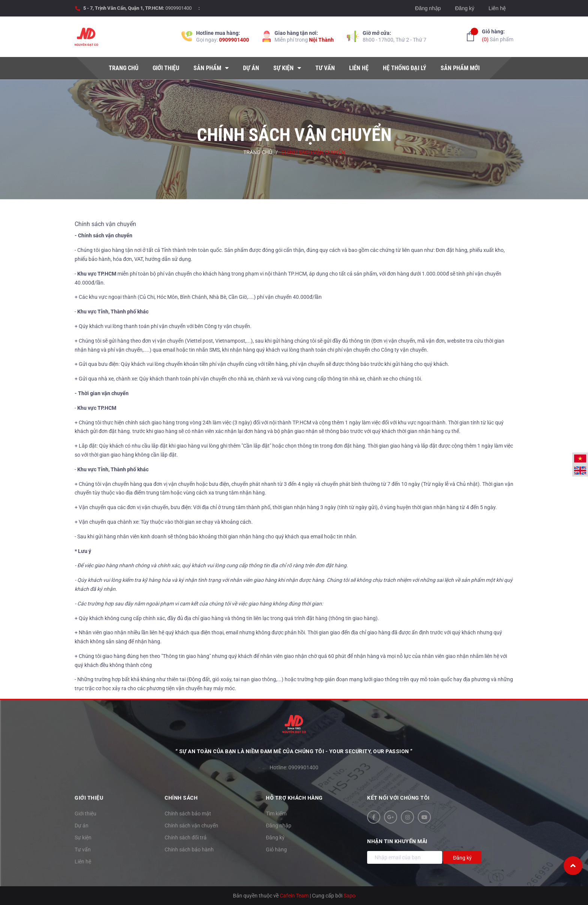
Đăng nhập (428, 8)
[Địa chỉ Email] (405, 857)
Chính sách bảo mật (188, 814)
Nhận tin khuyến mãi (397, 841)
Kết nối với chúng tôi (398, 798)
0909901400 (178, 8)
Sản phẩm (498, 35)
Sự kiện (83, 838)
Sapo (349, 896)
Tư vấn (83, 850)
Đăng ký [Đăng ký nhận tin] (462, 858)
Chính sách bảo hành (189, 850)
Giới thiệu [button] (89, 798)
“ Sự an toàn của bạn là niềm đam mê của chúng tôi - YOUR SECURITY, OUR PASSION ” (294, 751)
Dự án (82, 826)
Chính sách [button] (181, 798)
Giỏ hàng (276, 850)
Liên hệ (497, 8)
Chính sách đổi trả (186, 838)
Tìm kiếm (276, 814)
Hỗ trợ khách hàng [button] (294, 798)
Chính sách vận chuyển (105, 224)
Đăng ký (464, 8)
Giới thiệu (85, 814)
